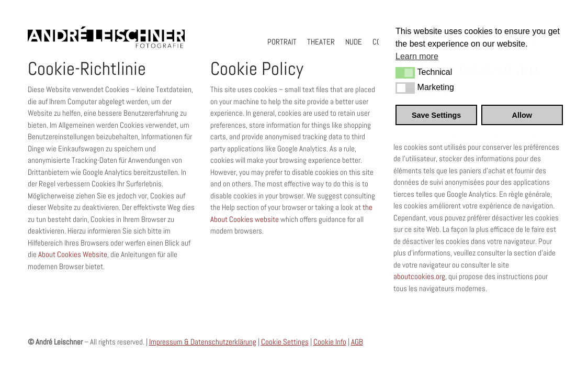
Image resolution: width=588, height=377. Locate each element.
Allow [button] (522, 115)
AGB (357, 342)
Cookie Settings (285, 342)
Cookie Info (330, 342)
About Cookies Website (73, 254)
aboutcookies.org (419, 276)
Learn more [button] (417, 56)
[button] (405, 73)
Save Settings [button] (436, 115)
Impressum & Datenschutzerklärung (203, 342)
